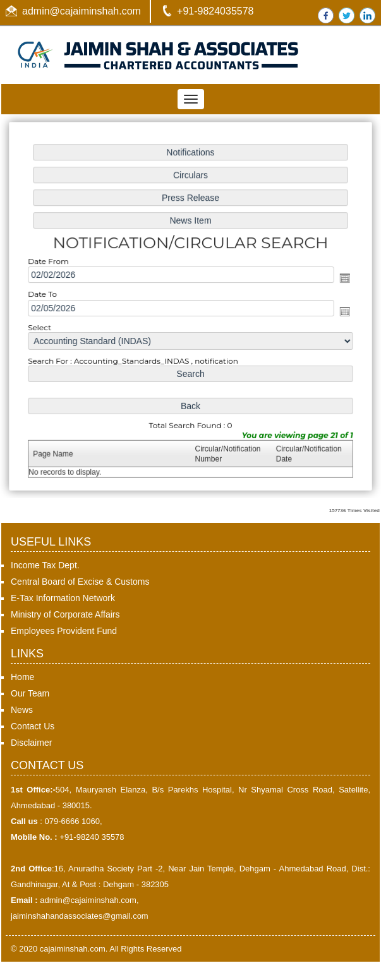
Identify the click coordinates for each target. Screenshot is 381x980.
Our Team (30, 693)
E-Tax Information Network (63, 598)
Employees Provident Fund (64, 631)
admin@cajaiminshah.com (82, 11)
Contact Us (33, 726)
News (22, 710)
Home (22, 677)
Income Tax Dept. (45, 565)
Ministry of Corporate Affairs (65, 614)
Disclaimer (31, 743)
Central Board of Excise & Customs (80, 582)
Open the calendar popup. (342, 278)
